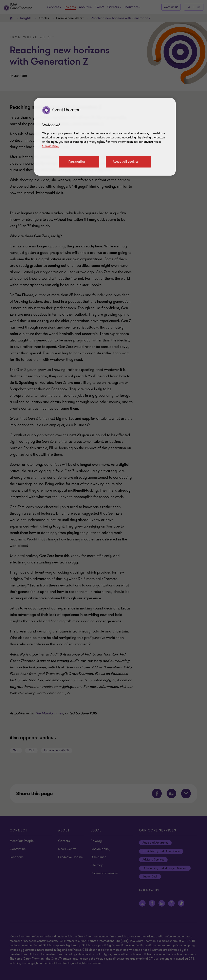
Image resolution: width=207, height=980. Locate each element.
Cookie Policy (51, 146)
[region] (105, 137)
